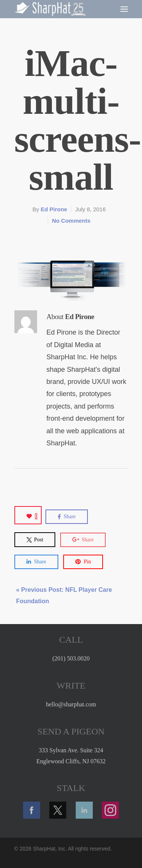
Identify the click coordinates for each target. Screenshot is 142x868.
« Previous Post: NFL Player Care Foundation (64, 595)
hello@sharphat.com (71, 704)
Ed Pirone (54, 209)
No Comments (71, 221)
